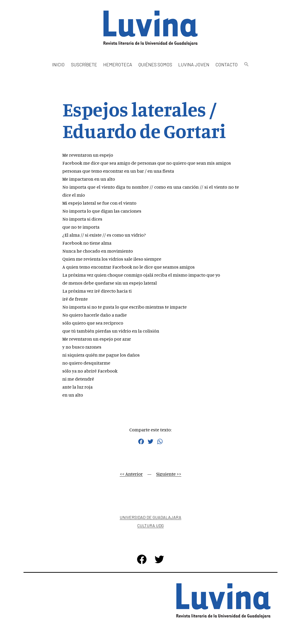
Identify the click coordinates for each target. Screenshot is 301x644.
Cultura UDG (150, 525)
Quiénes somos (155, 64)
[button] (246, 65)
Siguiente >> (169, 474)
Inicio (58, 64)
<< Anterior (131, 474)
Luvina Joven (194, 64)
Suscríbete (84, 64)
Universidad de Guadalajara (150, 517)
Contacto (227, 64)
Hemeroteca (118, 64)
